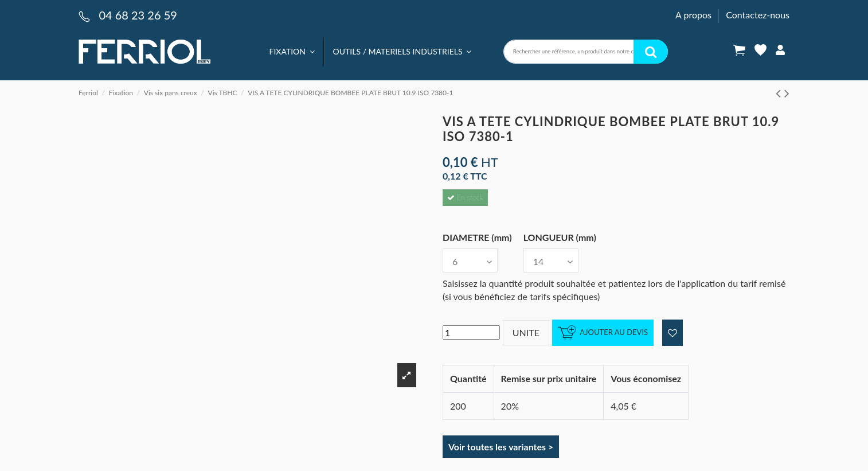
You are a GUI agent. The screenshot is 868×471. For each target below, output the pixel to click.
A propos (695, 15)
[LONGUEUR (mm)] (551, 260)
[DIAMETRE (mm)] (470, 260)
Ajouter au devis (603, 333)
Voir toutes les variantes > (501, 447)
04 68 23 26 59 (138, 15)
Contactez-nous (758, 15)
